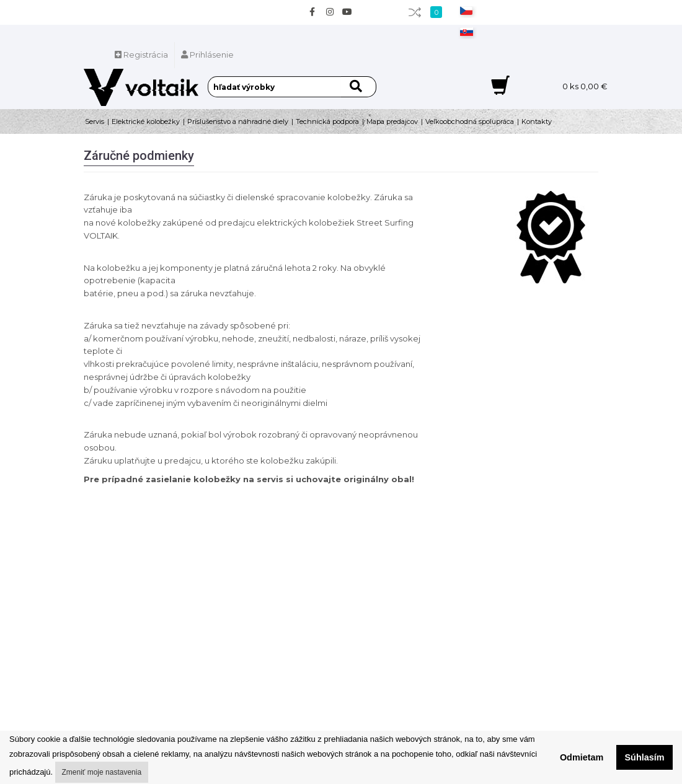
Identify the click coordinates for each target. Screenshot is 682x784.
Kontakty (537, 121)
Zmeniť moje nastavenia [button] (102, 772)
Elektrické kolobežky (146, 121)
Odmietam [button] (582, 757)
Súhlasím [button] (645, 757)
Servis (95, 121)
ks (585, 86)
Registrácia (141, 55)
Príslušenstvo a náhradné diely (238, 121)
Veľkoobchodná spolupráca (470, 121)
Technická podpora (327, 121)
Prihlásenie (207, 55)
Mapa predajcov (392, 121)
